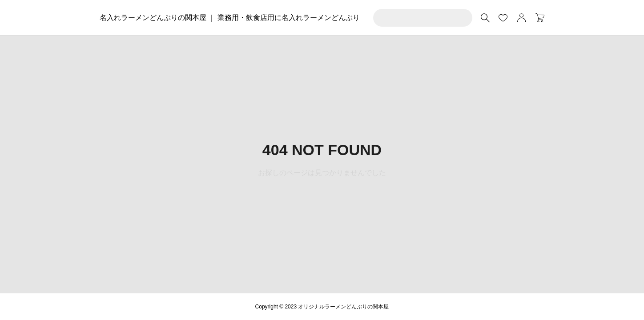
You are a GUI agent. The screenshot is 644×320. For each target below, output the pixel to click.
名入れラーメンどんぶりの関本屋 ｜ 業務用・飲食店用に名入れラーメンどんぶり (230, 18)
